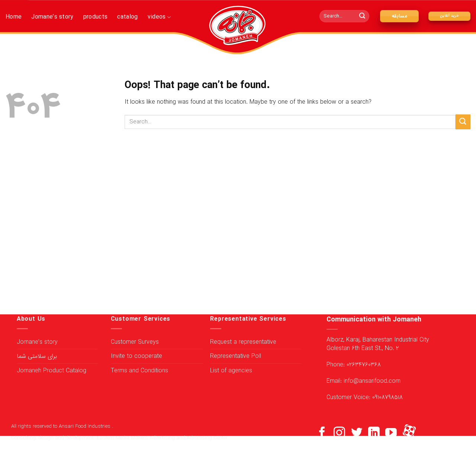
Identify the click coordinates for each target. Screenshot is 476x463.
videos (159, 17)
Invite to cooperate (136, 356)
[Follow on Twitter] (357, 433)
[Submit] (363, 16)
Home (14, 17)
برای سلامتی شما (37, 356)
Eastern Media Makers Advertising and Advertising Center (162, 438)
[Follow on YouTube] (391, 433)
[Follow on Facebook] (322, 433)
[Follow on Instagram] (339, 433)
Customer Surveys (135, 342)
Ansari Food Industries (85, 426)
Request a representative (243, 342)
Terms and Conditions (139, 371)
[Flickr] (409, 433)
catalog (127, 17)
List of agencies (231, 371)
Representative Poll (236, 356)
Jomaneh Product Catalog (52, 371)
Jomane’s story (52, 17)
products (96, 17)
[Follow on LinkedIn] (374, 433)
